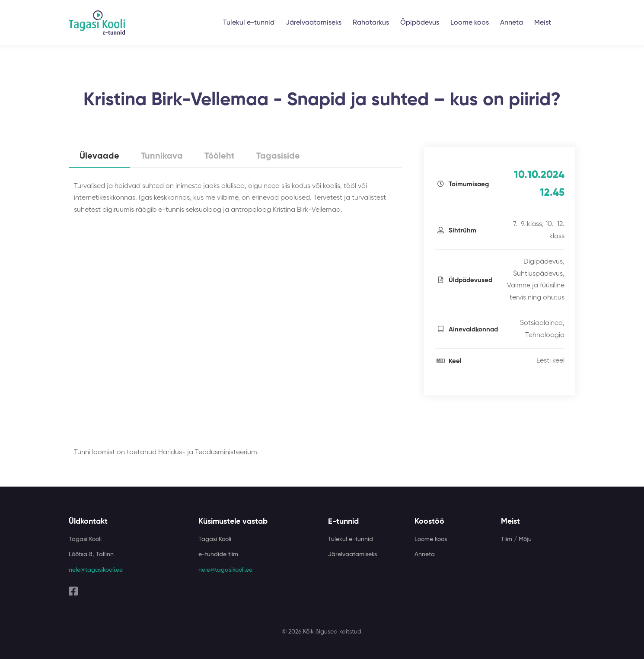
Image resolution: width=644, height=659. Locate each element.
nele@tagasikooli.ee (96, 570)
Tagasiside (278, 156)
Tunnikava (162, 156)
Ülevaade (99, 156)
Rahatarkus (371, 23)
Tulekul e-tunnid (249, 23)
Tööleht (220, 156)
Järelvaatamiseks (314, 23)
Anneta (512, 23)
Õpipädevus (420, 23)
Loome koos (470, 23)
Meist (543, 23)
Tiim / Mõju (516, 539)
